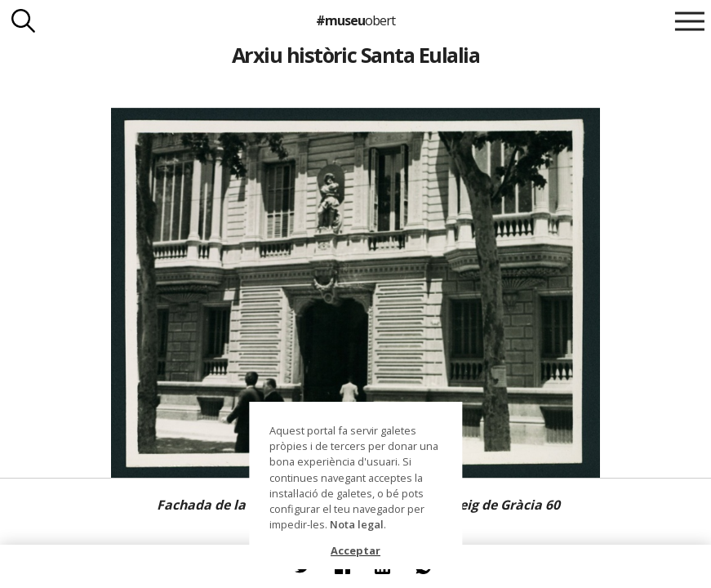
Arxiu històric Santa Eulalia (356, 55)
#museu (355, 20)
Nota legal (357, 524)
